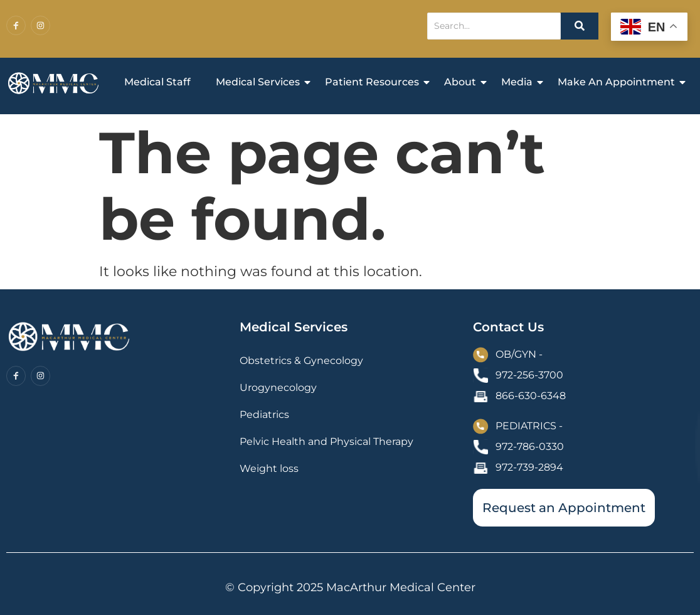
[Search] (494, 26)
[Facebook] (16, 25)
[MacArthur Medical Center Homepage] (53, 83)
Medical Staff (157, 82)
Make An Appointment (619, 82)
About (463, 82)
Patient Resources (375, 82)
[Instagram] (40, 25)
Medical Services (261, 82)
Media (520, 82)
